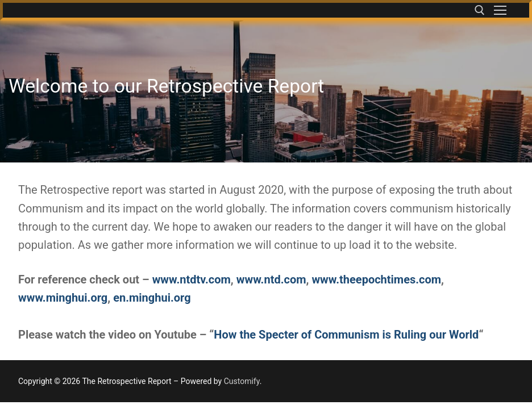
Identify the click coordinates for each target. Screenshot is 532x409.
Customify (242, 381)
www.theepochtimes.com (376, 279)
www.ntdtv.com (192, 279)
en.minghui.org (152, 298)
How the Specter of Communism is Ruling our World (346, 335)
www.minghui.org (63, 298)
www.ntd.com (271, 279)
